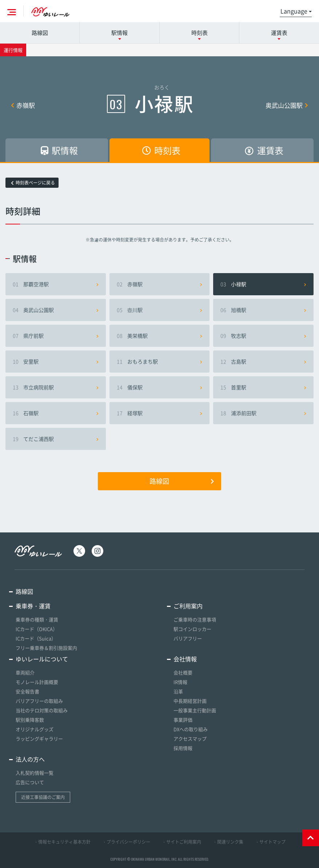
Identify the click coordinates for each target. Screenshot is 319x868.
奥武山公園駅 (287, 105)
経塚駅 (160, 413)
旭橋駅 (263, 310)
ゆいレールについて (42, 659)
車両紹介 (25, 672)
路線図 (40, 33)
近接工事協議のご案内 (43, 797)
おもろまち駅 (160, 361)
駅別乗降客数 (30, 720)
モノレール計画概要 (37, 682)
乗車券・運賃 (33, 606)
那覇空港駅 (56, 284)
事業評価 (183, 720)
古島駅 (263, 361)
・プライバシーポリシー (126, 842)
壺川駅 (160, 310)
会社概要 (183, 672)
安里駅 (56, 361)
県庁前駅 (56, 336)
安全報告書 (27, 691)
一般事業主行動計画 (195, 710)
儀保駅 (160, 387)
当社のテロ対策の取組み (42, 710)
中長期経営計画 (190, 701)
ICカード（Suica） (36, 638)
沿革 (178, 691)
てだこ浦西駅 (56, 439)
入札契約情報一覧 (35, 773)
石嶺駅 (56, 413)
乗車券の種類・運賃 (37, 619)
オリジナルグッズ (35, 729)
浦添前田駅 (263, 413)
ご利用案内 (188, 606)
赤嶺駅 (23, 105)
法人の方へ (30, 759)
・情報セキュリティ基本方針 (62, 842)
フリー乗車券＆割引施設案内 (46, 648)
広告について (30, 782)
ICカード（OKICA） (37, 629)
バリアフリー (188, 638)
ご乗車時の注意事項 (195, 619)
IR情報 (180, 682)
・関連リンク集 (228, 842)
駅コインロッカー (192, 629)
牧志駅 (263, 336)
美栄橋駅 (160, 336)
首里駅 (263, 387)
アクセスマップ (190, 739)
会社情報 (185, 659)
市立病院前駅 (56, 387)
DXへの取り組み (191, 729)
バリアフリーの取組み (39, 701)
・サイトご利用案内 (182, 842)
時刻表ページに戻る (33, 183)
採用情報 (183, 748)
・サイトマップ (270, 842)
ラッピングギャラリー (39, 739)
